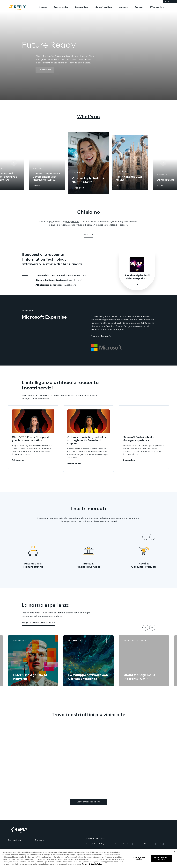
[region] (88, 858)
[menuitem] (43, 7)
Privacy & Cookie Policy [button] (95, 844)
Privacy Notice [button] (124, 844)
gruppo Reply (72, 222)
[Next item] (152, 537)
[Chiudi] (174, 851)
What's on (88, 117)
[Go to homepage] (20, 7)
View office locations (88, 802)
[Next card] (163, 163)
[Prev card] (14, 163)
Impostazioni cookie (139, 858)
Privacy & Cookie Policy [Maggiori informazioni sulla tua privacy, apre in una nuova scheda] (92, 864)
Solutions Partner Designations (121, 326)
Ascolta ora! (80, 275)
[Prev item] (145, 537)
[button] (45, 70)
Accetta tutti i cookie (161, 858)
